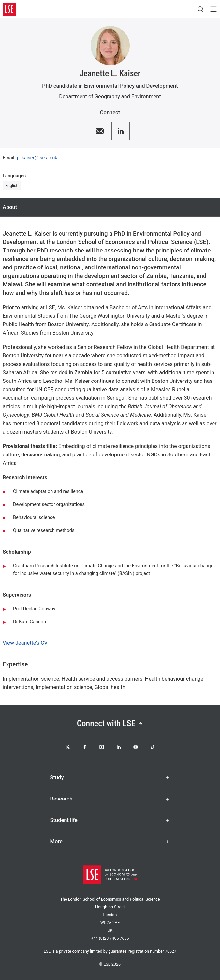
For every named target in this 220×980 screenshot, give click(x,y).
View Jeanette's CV (25, 643)
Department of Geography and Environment (110, 97)
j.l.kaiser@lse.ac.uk (37, 158)
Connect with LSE (110, 723)
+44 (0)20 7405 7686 (110, 938)
